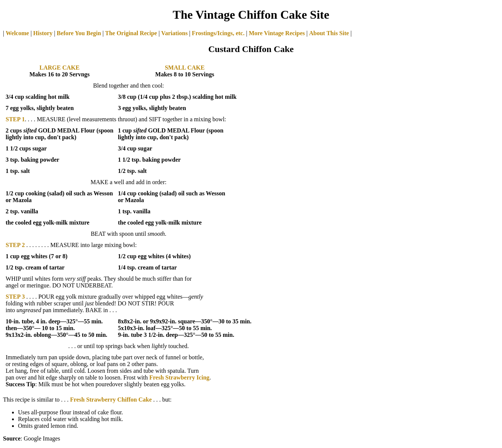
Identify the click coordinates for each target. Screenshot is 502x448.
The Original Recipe (130, 33)
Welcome (17, 33)
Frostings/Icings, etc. (218, 33)
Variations (174, 33)
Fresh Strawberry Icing (179, 377)
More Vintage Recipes (277, 33)
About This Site (329, 33)
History (43, 33)
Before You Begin (79, 33)
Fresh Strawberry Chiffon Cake (111, 400)
